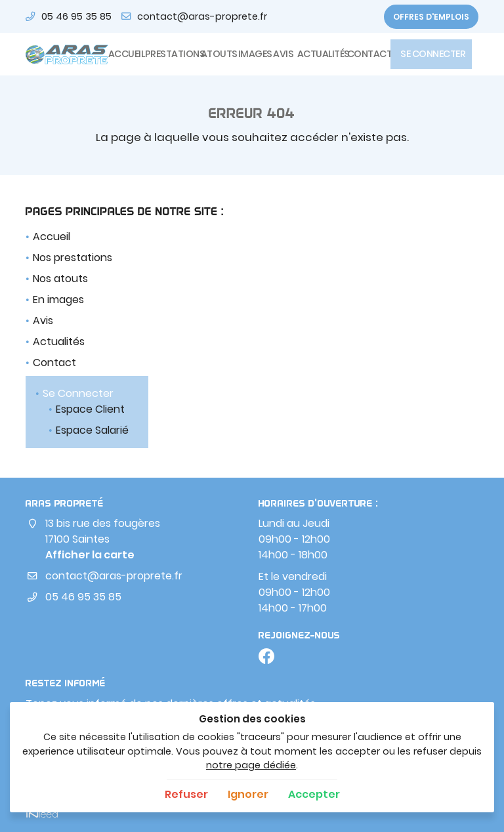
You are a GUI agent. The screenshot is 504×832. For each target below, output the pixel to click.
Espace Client (90, 409)
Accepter (314, 794)
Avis (281, 54)
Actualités (318, 54)
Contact (365, 54)
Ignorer (248, 794)
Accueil (123, 54)
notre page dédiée (251, 765)
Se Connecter (431, 54)
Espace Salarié (92, 430)
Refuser (186, 794)
